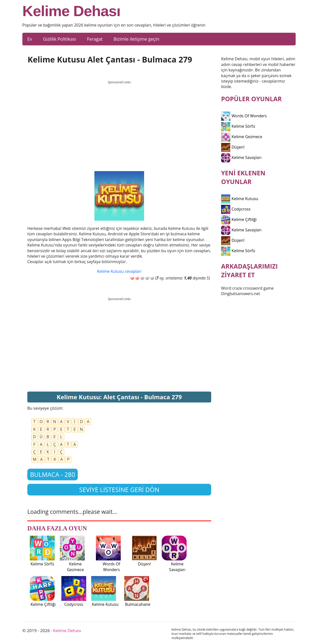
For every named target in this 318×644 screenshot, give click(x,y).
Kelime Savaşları (241, 157)
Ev (30, 39)
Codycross (236, 209)
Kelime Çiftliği (239, 219)
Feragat (95, 39)
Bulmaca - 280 (53, 474)
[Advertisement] (119, 121)
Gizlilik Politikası (60, 39)
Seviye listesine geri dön (119, 490)
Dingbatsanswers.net (241, 294)
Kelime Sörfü (238, 126)
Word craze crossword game (247, 288)
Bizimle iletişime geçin (136, 39)
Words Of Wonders (244, 116)
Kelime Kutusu (240, 199)
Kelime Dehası (71, 11)
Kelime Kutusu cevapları (119, 271)
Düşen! (233, 147)
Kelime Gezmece (242, 137)
